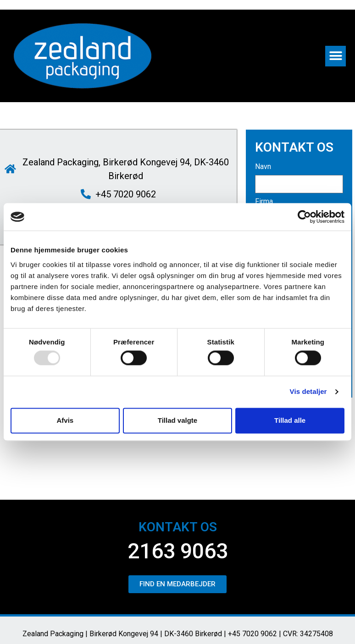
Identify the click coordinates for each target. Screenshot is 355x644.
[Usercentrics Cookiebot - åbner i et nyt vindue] (304, 217)
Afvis (65, 420)
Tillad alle (290, 420)
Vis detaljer (308, 392)
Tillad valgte (177, 420)
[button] (336, 56)
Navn (263, 167)
